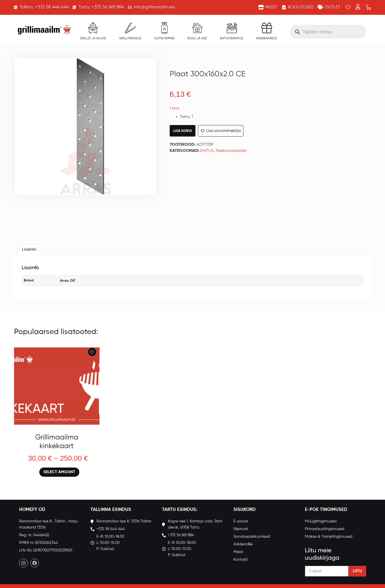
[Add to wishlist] (92, 352)
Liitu (357, 571)
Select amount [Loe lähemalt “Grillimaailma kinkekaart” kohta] (59, 472)
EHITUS (207, 151)
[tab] (29, 250)
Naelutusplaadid (231, 151)
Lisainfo (29, 250)
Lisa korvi (183, 131)
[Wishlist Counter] (348, 7)
